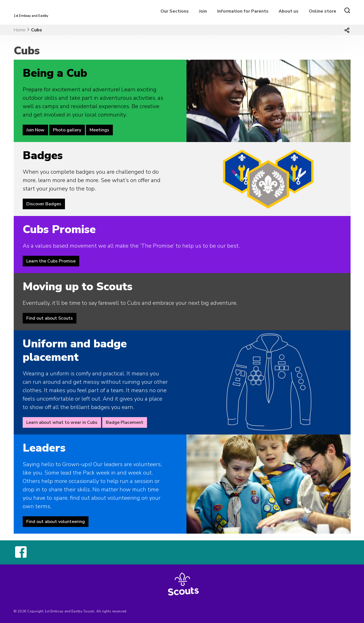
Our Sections (175, 11)
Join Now (35, 130)
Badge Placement (125, 422)
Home (20, 30)
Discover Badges (44, 204)
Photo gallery (67, 130)
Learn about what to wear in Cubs (62, 422)
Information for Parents (243, 11)
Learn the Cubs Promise (51, 261)
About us (289, 11)
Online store (323, 11)
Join (203, 11)
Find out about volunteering (56, 522)
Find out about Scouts (50, 318)
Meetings (99, 130)
